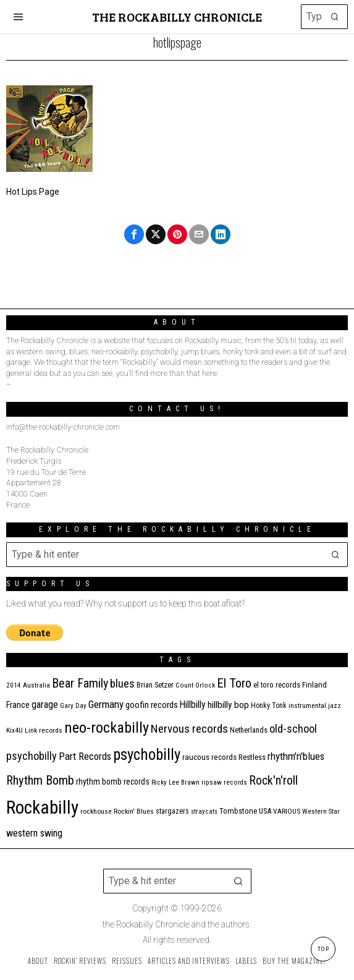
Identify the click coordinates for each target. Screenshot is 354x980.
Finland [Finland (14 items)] (314, 685)
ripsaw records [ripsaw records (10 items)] (224, 782)
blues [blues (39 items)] (122, 684)
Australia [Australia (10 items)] (36, 685)
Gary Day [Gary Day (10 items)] (73, 706)
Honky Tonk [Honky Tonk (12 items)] (269, 705)
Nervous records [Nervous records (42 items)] (189, 729)
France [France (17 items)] (18, 705)
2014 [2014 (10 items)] (14, 685)
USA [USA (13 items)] (265, 811)
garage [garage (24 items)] (45, 705)
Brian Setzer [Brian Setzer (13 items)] (155, 685)
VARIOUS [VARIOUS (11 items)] (287, 811)
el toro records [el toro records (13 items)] (277, 685)
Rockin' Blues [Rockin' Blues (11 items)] (134, 811)
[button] (335, 17)
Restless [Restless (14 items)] (252, 757)
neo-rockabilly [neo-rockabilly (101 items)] (107, 727)
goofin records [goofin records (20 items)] (152, 705)
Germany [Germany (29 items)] (106, 704)
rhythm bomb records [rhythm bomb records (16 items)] (113, 782)
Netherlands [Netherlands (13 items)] (249, 730)
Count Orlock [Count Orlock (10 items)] (195, 685)
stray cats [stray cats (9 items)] (204, 812)
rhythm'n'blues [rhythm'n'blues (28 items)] (296, 756)
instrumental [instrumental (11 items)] (307, 705)
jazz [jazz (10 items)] (335, 706)
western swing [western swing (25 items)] (34, 833)
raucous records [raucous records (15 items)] (209, 757)
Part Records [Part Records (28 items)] (85, 756)
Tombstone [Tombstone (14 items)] (238, 811)
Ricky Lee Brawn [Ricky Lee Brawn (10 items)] (175, 782)
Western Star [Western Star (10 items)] (321, 812)
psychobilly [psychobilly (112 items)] (147, 755)
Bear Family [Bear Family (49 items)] (80, 683)
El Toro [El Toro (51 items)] (234, 683)
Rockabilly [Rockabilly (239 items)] (42, 807)
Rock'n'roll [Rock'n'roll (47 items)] (273, 781)
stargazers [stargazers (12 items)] (172, 811)
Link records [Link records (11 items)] (44, 730)
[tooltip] (134, 234)
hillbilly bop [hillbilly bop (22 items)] (228, 705)
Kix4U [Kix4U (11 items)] (15, 730)
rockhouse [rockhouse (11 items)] (96, 811)
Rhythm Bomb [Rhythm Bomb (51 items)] (40, 780)
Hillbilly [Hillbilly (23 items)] (193, 705)
